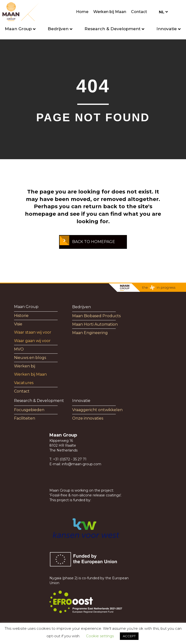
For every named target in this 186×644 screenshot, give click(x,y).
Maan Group (18, 29)
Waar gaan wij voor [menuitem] (32, 341)
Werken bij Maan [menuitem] (30, 374)
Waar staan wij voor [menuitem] (33, 332)
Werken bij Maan (110, 12)
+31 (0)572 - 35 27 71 (70, 459)
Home (82, 12)
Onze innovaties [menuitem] (88, 418)
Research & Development (112, 29)
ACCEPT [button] (129, 636)
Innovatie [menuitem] (81, 401)
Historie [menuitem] (21, 316)
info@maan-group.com (81, 464)
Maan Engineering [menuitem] (90, 333)
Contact (139, 12)
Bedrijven (58, 29)
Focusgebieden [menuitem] (29, 410)
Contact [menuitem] (22, 391)
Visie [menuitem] (18, 324)
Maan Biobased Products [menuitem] (96, 316)
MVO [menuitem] (19, 349)
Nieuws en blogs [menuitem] (30, 358)
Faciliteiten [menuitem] (25, 418)
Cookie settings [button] (100, 636)
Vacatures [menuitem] (24, 383)
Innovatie (167, 29)
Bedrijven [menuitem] (81, 307)
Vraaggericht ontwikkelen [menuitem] (97, 410)
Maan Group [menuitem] (26, 307)
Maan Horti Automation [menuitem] (95, 324)
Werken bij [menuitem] (25, 366)
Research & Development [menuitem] (39, 401)
